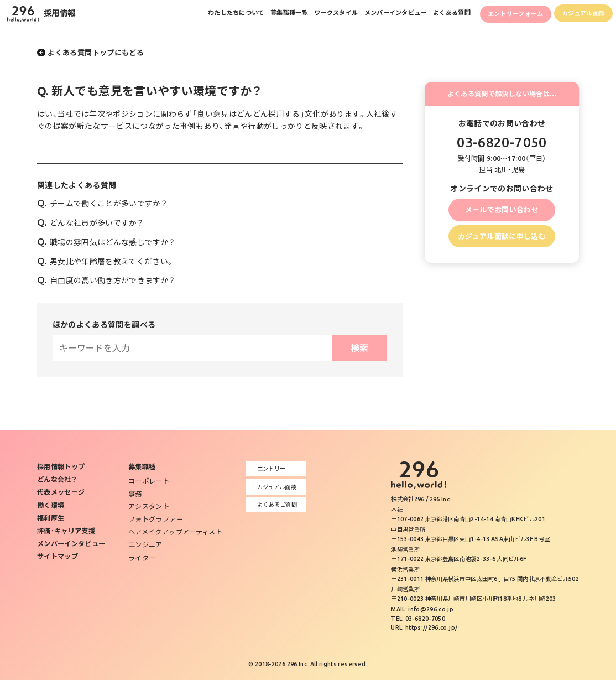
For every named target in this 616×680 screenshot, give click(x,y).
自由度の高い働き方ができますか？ (106, 281)
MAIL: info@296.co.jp (422, 609)
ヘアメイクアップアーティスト (175, 532)
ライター (142, 558)
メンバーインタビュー (375, 14)
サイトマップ (58, 556)
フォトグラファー (156, 519)
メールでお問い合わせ (502, 210)
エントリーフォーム (507, 15)
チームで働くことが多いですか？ (102, 204)
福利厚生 (51, 518)
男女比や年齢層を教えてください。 (106, 262)
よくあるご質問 (274, 505)
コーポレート (149, 481)
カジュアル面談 (580, 14)
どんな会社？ (57, 479)
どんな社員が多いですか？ (90, 223)
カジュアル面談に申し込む (502, 236)
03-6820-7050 (502, 142)
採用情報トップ (61, 467)
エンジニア (145, 545)
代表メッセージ (61, 492)
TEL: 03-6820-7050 (418, 619)
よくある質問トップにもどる (96, 53)
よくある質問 (437, 14)
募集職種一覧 (260, 14)
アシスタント (149, 507)
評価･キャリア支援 (66, 531)
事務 (135, 494)
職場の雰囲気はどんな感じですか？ (106, 242)
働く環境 (51, 505)
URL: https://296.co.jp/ (424, 627)
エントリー (268, 469)
